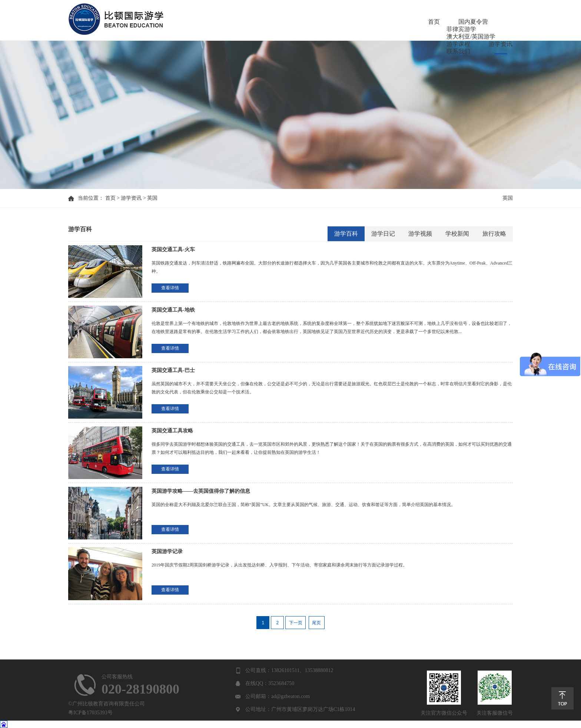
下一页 (296, 623)
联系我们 (501, 22)
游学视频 (420, 234)
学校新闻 (457, 234)
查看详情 (170, 288)
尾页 (316, 623)
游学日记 (383, 234)
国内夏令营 (256, 22)
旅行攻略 (494, 234)
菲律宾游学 (304, 22)
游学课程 (416, 22)
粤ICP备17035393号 (90, 713)
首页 (216, 22)
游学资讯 (459, 22)
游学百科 (346, 234)
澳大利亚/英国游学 (362, 22)
